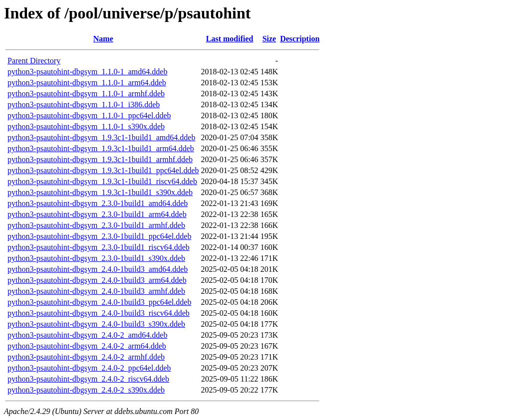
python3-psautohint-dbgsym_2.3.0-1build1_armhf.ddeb (96, 225)
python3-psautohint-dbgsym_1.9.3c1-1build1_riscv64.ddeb (102, 181)
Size (269, 39)
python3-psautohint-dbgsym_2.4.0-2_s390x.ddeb (86, 390)
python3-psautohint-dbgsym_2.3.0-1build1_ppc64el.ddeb (99, 236)
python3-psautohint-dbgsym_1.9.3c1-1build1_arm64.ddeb (101, 148)
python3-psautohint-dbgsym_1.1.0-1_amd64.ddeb (87, 72)
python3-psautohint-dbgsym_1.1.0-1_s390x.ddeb (86, 126)
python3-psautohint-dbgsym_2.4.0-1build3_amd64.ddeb (98, 269)
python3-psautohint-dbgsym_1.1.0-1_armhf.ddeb (86, 94)
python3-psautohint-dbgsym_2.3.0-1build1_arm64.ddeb (97, 214)
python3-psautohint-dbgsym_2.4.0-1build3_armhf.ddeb (96, 291)
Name (103, 39)
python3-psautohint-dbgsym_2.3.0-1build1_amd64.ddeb (98, 203)
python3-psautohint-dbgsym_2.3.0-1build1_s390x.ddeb (96, 258)
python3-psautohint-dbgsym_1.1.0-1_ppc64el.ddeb (89, 115)
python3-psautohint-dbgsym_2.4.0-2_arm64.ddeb (87, 346)
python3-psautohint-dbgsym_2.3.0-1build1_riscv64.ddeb (99, 247)
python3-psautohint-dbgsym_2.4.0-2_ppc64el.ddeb (89, 368)
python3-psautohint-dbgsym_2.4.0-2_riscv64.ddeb (88, 379)
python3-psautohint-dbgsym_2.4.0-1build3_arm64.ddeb (97, 280)
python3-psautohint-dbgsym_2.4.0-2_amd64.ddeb (87, 335)
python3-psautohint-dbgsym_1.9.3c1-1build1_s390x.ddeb (100, 192)
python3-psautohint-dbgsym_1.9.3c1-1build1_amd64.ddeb (101, 137)
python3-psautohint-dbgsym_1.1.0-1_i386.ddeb (84, 105)
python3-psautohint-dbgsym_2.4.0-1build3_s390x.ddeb (96, 324)
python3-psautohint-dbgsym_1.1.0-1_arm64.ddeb (87, 83)
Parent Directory (34, 61)
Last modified (230, 39)
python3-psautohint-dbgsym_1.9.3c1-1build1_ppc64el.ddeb (103, 170)
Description (300, 39)
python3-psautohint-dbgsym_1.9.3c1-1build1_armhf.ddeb (100, 159)
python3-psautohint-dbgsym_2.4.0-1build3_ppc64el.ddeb (99, 302)
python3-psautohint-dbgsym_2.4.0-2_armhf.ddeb (86, 357)
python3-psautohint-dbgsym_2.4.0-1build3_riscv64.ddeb (99, 313)
